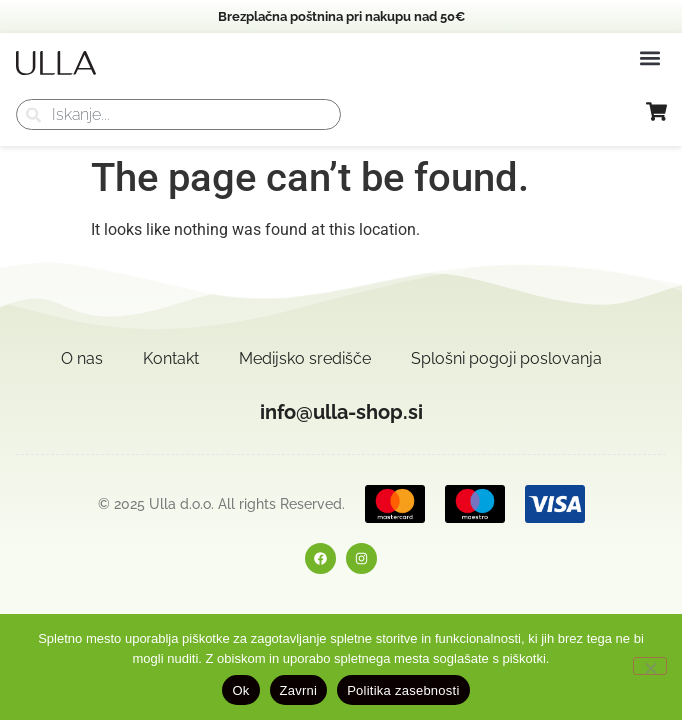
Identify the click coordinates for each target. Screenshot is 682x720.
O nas (82, 358)
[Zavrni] (650, 666)
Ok (240, 690)
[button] (649, 57)
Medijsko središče (305, 358)
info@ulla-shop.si (341, 412)
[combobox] (178, 114)
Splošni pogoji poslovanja (506, 358)
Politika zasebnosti (403, 690)
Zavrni (299, 690)
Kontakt (171, 358)
